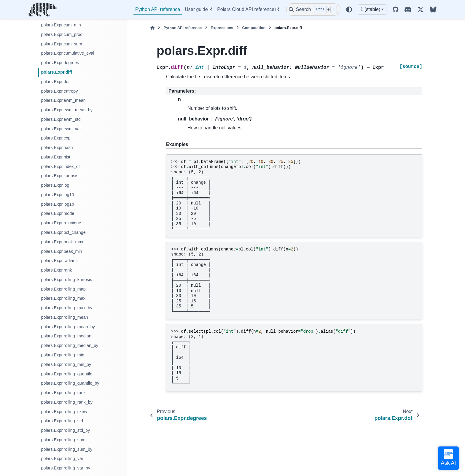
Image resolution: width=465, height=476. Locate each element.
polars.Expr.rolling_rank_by (67, 402)
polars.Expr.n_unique (61, 223)
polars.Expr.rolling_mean (64, 317)
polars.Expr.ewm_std (61, 119)
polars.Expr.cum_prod (62, 34)
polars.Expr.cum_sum (61, 44)
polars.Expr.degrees (60, 63)
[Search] (313, 9)
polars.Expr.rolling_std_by (65, 430)
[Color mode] (349, 9)
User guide (196, 9)
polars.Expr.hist (55, 157)
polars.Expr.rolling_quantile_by (70, 383)
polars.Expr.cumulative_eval (67, 53)
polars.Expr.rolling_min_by (66, 364)
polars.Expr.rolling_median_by (70, 345)
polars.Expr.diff (56, 72)
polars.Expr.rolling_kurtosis (66, 280)
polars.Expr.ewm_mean (63, 100)
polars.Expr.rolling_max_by (67, 308)
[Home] (152, 28)
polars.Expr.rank (56, 270)
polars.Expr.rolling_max (63, 298)
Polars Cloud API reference (246, 9)
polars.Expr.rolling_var (62, 458)
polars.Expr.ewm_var (61, 129)
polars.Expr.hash (57, 147)
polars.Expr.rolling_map (63, 289)
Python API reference (158, 9)
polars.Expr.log (55, 185)
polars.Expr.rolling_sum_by (67, 449)
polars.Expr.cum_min (61, 25)
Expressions (222, 28)
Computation (254, 28)
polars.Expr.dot (55, 82)
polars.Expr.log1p (57, 204)
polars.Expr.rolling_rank (63, 393)
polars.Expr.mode (58, 213)
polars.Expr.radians (59, 261)
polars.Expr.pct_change (63, 232)
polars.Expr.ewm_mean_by (67, 110)
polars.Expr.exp (56, 138)
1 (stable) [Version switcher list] (371, 9)
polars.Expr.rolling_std (62, 421)
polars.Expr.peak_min (61, 251)
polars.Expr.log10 (57, 195)
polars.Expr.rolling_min (63, 355)
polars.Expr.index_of (60, 166)
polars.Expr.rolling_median (66, 336)
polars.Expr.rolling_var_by (66, 468)
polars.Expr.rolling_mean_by (68, 327)
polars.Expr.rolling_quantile (67, 374)
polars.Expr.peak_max (62, 242)
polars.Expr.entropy (59, 91)
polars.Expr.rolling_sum (63, 440)
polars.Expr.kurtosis (60, 176)
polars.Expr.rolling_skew (64, 412)
